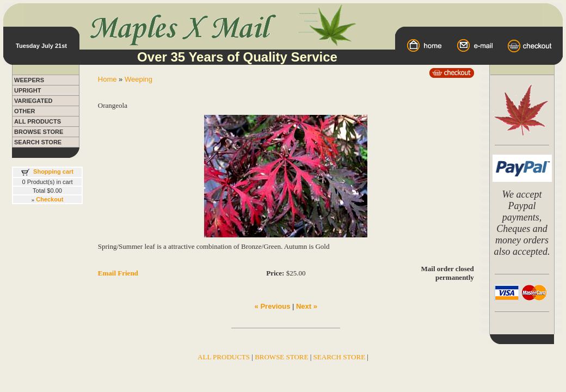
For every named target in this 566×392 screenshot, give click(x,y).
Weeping (139, 79)
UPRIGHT (28, 90)
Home (107, 79)
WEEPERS (29, 80)
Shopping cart (53, 171)
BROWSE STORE (39, 132)
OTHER (25, 111)
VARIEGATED (33, 101)
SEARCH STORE (38, 142)
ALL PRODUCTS (38, 121)
